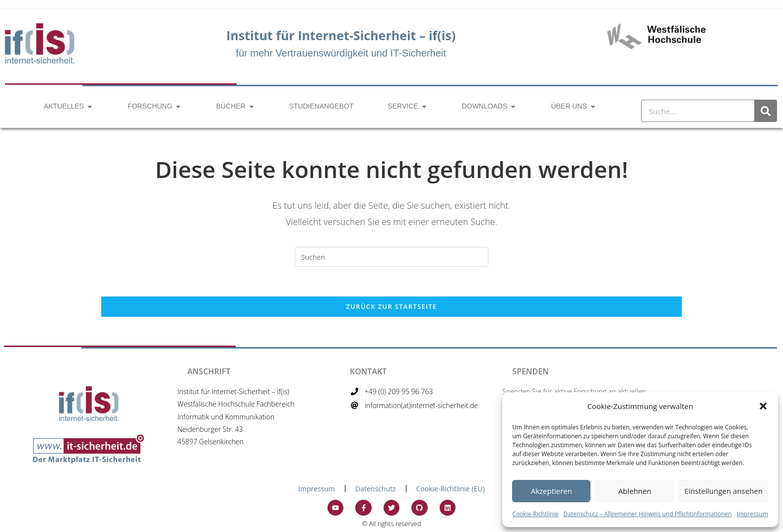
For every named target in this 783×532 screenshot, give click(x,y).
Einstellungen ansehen (723, 491)
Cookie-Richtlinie (535, 514)
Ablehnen (635, 491)
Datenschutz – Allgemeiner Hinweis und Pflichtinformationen (647, 514)
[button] (763, 406)
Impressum (752, 514)
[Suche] (765, 111)
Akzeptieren (552, 491)
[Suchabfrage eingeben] (391, 257)
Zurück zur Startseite (392, 306)
